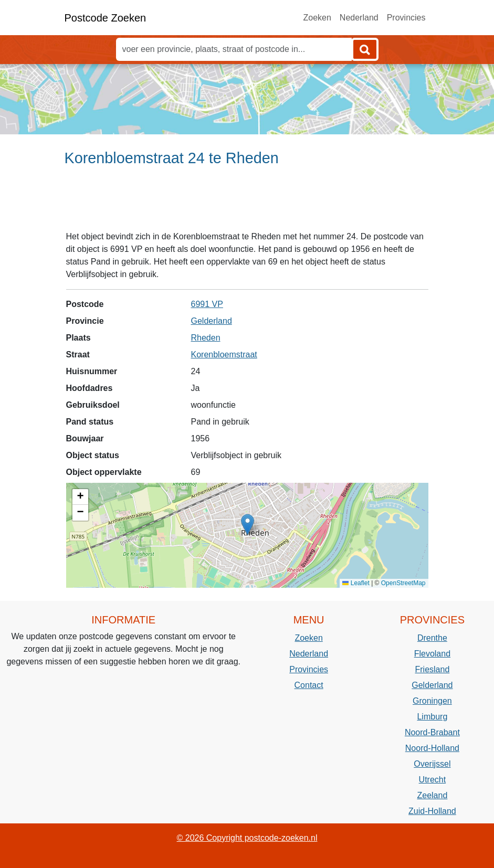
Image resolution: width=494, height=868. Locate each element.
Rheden (206, 338)
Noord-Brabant (432, 732)
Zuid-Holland (432, 811)
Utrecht (433, 780)
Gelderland (212, 321)
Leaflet (356, 583)
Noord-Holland (432, 748)
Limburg (432, 717)
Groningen (432, 701)
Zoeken (317, 18)
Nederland (359, 18)
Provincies (406, 18)
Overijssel (432, 764)
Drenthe (432, 638)
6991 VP (207, 304)
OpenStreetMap (403, 583)
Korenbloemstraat (224, 354)
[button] (248, 525)
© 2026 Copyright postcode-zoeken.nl (247, 838)
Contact (309, 685)
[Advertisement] (247, 203)
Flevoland (432, 654)
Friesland (432, 669)
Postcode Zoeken (106, 18)
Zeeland (432, 795)
